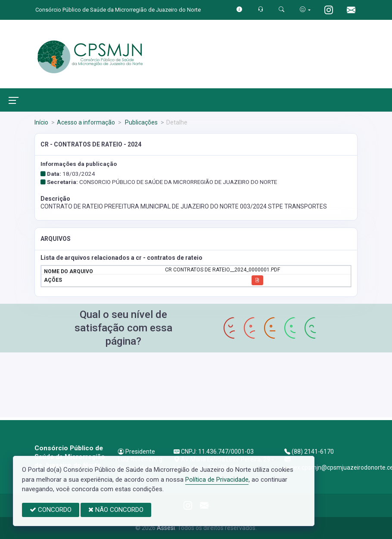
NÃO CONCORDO (116, 510)
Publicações (141, 122)
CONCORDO (51, 510)
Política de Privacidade (217, 480)
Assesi (166, 528)
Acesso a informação (86, 122)
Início (41, 122)
